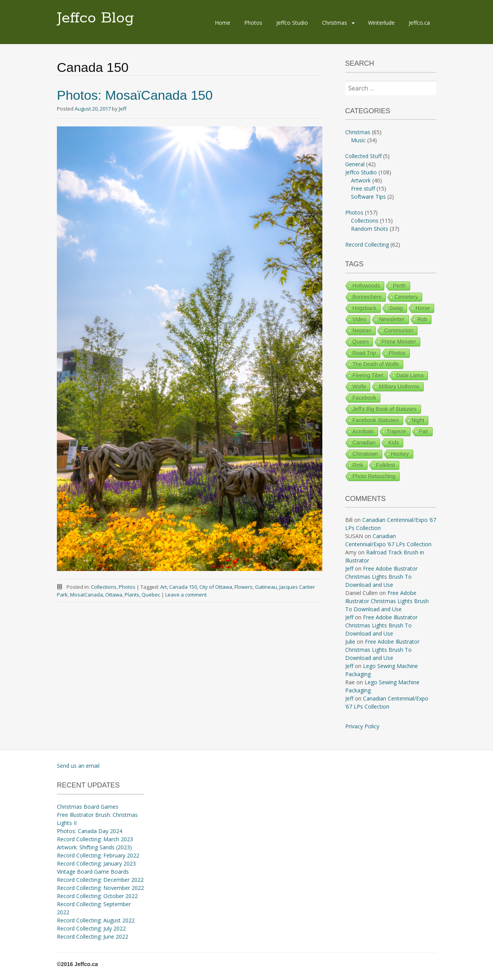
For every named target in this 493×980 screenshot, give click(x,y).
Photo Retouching (374, 476)
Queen (361, 342)
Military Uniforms (399, 387)
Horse (423, 308)
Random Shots (370, 229)
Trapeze (396, 431)
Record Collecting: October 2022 (97, 896)
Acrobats (363, 431)
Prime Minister (399, 342)
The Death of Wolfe (376, 364)
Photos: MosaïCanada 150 (135, 95)
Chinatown (365, 454)
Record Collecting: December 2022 (100, 880)
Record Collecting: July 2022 (91, 928)
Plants (132, 595)
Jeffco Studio (292, 23)
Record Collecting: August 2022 (96, 920)
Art (163, 587)
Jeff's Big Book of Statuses (385, 409)
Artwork (361, 180)
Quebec (151, 595)
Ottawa (114, 595)
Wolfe (359, 387)
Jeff (123, 109)
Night (418, 420)
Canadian (364, 443)
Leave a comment (186, 595)
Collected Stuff (363, 156)
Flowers (244, 587)
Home (223, 23)
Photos (253, 23)
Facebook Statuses (376, 420)
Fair (424, 431)
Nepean (362, 331)
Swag (396, 308)
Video (359, 319)
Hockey (400, 454)
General (355, 164)
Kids (394, 443)
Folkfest (386, 465)
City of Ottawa (216, 587)
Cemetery (406, 297)
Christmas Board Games (88, 807)
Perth (399, 286)
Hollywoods (366, 286)
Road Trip (364, 353)
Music (358, 140)
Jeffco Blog (95, 18)
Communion (399, 331)
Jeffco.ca (419, 23)
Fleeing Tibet (368, 375)
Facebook (364, 398)
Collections (104, 587)
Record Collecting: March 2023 (95, 839)
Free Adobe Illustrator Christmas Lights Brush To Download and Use (381, 577)
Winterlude (381, 23)
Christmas (335, 23)
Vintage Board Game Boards (93, 872)
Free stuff (363, 188)
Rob (423, 319)
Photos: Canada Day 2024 (90, 831)
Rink (358, 465)
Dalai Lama (410, 375)
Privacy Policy (362, 726)
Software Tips (368, 197)
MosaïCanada (86, 595)
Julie (350, 642)
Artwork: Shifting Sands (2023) (94, 847)
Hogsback (365, 308)
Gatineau (266, 587)
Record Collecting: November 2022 (100, 888)
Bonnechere (367, 297)
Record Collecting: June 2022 (92, 937)
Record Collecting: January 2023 (96, 863)
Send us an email (78, 766)
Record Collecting (367, 245)
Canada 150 (183, 587)
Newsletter (392, 319)
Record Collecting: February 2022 (98, 855)
